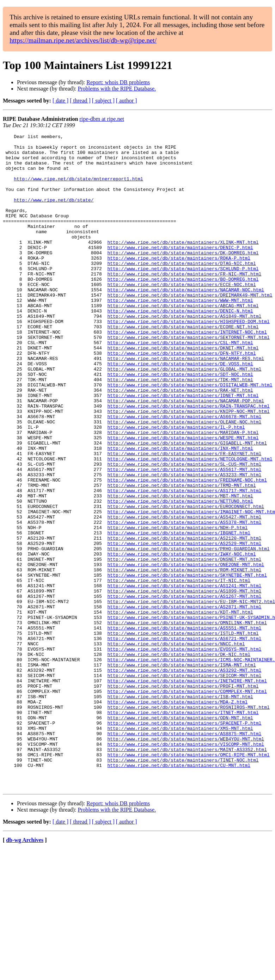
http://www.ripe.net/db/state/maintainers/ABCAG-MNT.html (183, 340)
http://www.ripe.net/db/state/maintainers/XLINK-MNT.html (183, 264)
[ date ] (60, 101)
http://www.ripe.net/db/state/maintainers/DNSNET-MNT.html (184, 645)
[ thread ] (80, 101)
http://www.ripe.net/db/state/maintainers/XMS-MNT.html (180, 848)
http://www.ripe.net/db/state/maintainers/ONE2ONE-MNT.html (186, 651)
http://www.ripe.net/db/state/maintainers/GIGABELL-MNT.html (187, 505)
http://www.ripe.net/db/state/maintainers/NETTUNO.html (180, 575)
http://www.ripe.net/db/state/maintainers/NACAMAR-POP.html (186, 454)
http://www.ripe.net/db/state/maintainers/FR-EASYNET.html (184, 518)
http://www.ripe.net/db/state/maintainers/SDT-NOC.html (180, 423)
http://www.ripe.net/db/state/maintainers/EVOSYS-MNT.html (184, 752)
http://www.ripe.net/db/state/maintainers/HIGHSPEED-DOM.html (188, 359)
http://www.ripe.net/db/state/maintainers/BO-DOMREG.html (183, 309)
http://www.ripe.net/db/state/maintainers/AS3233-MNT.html (184, 543)
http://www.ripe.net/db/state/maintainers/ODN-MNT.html (180, 835)
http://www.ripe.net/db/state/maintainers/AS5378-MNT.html (184, 600)
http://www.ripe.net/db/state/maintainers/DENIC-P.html (180, 271)
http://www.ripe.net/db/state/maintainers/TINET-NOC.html (183, 886)
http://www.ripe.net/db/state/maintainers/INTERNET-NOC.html (187, 372)
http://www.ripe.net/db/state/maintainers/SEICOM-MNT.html (184, 784)
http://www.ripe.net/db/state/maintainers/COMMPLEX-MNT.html (187, 803)
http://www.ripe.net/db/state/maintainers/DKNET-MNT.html (183, 391)
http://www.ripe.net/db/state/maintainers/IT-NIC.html (179, 670)
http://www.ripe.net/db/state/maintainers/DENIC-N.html (180, 347)
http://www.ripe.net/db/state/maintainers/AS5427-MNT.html (184, 594)
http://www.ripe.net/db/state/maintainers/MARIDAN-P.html (183, 492)
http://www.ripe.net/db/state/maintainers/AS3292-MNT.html (184, 778)
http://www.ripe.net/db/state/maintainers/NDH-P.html (177, 607)
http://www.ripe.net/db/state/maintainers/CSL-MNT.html (180, 385)
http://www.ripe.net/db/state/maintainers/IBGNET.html (179, 613)
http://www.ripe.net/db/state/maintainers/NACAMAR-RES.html (186, 404)
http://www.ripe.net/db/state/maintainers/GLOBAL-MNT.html (184, 416)
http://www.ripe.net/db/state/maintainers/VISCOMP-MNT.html (186, 867)
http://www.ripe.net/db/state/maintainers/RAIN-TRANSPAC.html (188, 461)
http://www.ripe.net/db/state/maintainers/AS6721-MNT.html (184, 740)
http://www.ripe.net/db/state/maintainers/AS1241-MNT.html (184, 676)
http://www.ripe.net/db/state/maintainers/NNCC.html (176, 746)
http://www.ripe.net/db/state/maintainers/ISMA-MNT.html (181, 771)
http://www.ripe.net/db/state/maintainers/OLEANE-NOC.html (184, 480)
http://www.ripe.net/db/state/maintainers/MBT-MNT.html (180, 569)
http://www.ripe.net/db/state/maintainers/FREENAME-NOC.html (187, 550)
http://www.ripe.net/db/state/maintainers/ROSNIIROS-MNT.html (188, 822)
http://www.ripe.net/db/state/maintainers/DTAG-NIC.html (181, 290)
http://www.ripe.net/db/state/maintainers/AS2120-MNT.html (184, 619)
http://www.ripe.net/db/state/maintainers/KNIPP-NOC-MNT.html (188, 467)
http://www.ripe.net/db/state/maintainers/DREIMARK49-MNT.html (190, 328)
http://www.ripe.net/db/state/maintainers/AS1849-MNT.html (184, 353)
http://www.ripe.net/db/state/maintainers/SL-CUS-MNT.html (184, 531)
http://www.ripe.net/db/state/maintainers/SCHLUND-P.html (183, 296)
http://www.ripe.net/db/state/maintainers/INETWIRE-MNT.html (187, 790)
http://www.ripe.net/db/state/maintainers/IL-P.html (176, 486)
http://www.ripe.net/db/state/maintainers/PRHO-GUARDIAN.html (188, 632)
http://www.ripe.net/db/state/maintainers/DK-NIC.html (179, 759)
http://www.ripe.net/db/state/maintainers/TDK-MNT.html (180, 429)
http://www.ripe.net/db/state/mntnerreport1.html (78, 188)
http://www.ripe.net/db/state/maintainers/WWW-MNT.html (180, 334)
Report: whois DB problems (118, 82)
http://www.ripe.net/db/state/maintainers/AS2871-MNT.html (184, 702)
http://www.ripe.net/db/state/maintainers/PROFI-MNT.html (183, 797)
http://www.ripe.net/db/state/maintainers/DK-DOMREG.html (183, 277)
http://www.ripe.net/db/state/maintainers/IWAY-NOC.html (181, 638)
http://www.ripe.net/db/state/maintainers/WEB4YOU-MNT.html (186, 860)
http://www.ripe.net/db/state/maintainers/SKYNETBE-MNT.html (187, 664)
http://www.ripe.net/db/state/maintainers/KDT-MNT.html (180, 708)
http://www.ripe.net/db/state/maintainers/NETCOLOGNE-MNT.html (190, 524)
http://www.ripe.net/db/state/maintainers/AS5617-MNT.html (184, 537)
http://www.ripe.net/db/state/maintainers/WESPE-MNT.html (183, 499)
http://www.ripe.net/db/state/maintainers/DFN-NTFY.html (181, 397)
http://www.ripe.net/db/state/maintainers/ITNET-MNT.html (183, 829)
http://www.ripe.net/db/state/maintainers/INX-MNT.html (180, 511)
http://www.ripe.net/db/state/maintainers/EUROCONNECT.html (186, 581)
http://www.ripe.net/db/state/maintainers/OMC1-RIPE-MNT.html (188, 879)
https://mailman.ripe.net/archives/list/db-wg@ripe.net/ (83, 40)
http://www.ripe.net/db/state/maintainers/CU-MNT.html (179, 892)
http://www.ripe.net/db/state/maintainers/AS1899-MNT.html (184, 683)
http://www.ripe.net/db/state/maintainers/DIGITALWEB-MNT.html (190, 435)
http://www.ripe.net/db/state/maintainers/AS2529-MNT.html (184, 626)
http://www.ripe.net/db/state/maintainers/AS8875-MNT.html (184, 854)
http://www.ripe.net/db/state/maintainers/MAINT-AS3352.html (187, 873)
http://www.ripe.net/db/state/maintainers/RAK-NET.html (180, 442)
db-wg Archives (25, 971)
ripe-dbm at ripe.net (102, 119)
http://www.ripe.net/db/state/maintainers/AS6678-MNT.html (184, 473)
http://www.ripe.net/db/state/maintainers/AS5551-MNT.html (184, 727)
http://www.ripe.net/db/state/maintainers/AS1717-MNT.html (184, 562)
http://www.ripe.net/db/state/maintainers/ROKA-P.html (179, 283)
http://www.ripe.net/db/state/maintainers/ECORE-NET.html (183, 366)
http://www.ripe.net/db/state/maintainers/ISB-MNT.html (180, 810)
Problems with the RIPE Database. (117, 89)
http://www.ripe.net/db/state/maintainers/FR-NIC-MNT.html (184, 302)
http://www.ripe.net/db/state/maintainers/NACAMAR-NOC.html (186, 321)
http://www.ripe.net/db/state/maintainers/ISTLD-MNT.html (183, 733)
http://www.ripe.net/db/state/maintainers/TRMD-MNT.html (181, 556)
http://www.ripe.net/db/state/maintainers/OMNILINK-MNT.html (187, 721)
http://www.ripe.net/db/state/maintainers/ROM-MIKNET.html (184, 657)
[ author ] (127, 101)
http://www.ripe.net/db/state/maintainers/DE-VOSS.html (180, 410)
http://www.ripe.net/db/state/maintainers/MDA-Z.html (177, 816)
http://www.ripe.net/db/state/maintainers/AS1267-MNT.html (184, 689)
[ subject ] (103, 101)
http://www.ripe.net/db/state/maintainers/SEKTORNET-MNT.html (188, 378)
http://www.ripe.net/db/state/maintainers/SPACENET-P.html (184, 841)
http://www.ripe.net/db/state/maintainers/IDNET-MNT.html (183, 448)
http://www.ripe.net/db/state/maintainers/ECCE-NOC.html (181, 315)
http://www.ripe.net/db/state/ (54, 213)
